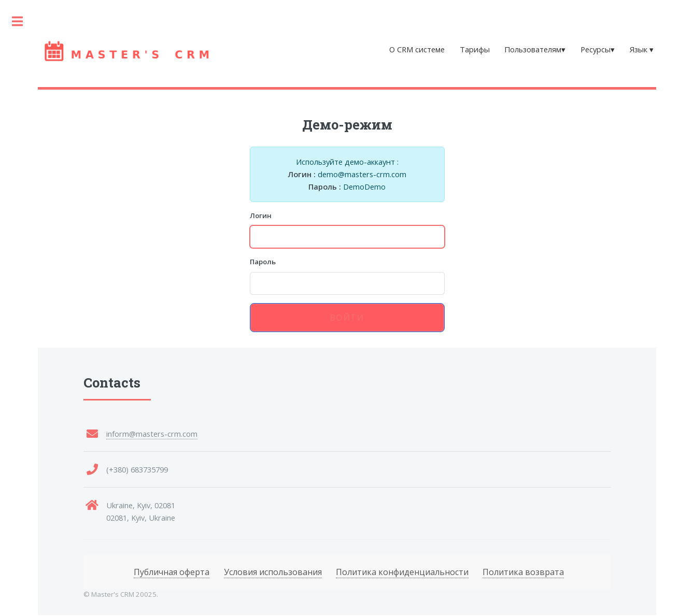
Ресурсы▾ (598, 49)
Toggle (17, 22)
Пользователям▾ (535, 49)
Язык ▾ (642, 49)
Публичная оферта (172, 572)
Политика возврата (523, 572)
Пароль (263, 262)
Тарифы (475, 49)
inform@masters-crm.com (152, 434)
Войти (347, 318)
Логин (261, 216)
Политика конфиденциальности (402, 572)
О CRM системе (417, 49)
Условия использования (273, 572)
